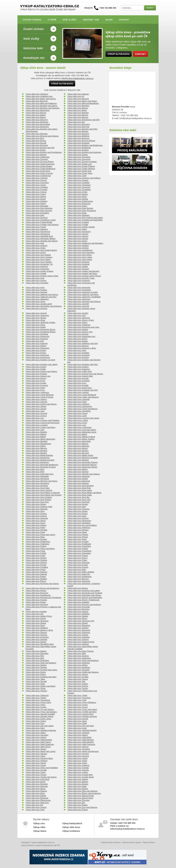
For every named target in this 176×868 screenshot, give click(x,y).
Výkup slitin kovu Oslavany (37, 518)
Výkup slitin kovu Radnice (36, 572)
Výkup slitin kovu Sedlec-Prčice (39, 616)
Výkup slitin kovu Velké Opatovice (40, 744)
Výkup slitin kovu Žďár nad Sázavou (82, 791)
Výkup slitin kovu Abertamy (37, 94)
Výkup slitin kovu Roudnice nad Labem (84, 591)
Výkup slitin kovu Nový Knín (37, 502)
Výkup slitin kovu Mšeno (77, 469)
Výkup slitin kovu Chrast (36, 185)
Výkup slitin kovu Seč (35, 614)
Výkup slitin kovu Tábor (35, 679)
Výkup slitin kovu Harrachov (79, 232)
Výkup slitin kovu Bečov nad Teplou (82, 101)
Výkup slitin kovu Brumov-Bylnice (81, 141)
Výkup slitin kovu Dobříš (36, 204)
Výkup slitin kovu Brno (35, 138)
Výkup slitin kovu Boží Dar (78, 127)
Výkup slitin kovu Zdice (35, 793)
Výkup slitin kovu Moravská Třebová (82, 462)
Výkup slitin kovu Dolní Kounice (39, 211)
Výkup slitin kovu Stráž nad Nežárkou (83, 660)
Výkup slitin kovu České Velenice (81, 169)
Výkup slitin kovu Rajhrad (36, 574)
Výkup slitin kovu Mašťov (36, 434)
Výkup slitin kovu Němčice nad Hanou (41, 481)
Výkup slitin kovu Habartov (37, 229)
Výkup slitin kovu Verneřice (79, 749)
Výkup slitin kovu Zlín (76, 803)
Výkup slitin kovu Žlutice (77, 805)
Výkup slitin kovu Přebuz (78, 556)
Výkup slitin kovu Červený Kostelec (82, 162)
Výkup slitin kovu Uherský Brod (80, 714)
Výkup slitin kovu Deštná (78, 199)
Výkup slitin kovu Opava (77, 511)
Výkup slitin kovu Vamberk (78, 733)
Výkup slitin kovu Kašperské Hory (81, 336)
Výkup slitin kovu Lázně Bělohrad (40, 395)
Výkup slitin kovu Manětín (36, 432)
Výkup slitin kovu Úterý (35, 728)
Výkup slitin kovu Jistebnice (79, 325)
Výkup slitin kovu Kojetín (36, 350)
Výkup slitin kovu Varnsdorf (37, 735)
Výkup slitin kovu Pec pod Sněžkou (82, 525)
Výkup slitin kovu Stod (35, 658)
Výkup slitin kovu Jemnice (36, 308)
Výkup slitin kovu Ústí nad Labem (40, 726)
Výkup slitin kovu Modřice (78, 460)
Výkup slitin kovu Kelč (35, 341)
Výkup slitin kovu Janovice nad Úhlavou (84, 301)
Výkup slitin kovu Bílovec (36, 113)
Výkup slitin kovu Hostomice (37, 269)
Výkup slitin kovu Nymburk (78, 502)
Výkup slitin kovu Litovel (77, 413)
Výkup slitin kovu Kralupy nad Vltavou (41, 371)
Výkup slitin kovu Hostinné (78, 264)
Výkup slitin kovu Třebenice (37, 695)
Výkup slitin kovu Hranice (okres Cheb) (42, 276)
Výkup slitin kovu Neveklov (37, 486)
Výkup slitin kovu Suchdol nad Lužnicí (41, 670)
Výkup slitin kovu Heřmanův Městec (41, 239)
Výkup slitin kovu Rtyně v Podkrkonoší (83, 600)
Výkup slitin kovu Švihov (36, 674)
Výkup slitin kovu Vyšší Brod (37, 779)
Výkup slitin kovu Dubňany (78, 215)
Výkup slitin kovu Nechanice (37, 479)
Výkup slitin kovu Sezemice (37, 621)
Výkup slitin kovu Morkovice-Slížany (82, 467)
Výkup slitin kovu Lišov (35, 411)
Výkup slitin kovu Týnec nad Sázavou (41, 712)
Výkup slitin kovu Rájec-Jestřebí (81, 572)
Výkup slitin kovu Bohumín (37, 120)
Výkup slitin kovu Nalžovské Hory (39, 474)
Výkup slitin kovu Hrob (35, 278)
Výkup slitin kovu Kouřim (36, 367)
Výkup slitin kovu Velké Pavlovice (81, 744)
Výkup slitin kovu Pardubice (79, 523)
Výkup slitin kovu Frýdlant (78, 222)
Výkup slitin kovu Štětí (77, 653)
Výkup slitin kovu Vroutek (36, 770)
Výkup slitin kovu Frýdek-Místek (39, 222)
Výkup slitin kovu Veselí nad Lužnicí (41, 751)
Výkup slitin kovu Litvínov (36, 416)
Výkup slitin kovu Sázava (78, 612)
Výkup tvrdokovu (71, 831)
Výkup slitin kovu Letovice (36, 402)
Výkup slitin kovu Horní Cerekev (39, 257)
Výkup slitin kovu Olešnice (37, 509)
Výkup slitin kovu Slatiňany (37, 628)
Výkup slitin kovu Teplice (78, 684)
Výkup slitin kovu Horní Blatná (38, 255)
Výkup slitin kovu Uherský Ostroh (39, 716)
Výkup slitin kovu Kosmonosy (38, 357)
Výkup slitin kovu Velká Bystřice (39, 740)
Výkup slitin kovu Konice (36, 353)
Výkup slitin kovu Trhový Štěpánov (82, 702)
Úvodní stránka (32, 20)
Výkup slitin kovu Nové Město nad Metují (84, 493)
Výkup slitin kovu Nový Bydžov (38, 500)
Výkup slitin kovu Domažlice (37, 213)
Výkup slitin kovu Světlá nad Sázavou (83, 672)
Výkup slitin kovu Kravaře (78, 378)
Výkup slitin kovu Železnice (37, 798)
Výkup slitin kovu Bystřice (78, 150)
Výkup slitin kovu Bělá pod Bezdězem (83, 103)
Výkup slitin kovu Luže (35, 430)
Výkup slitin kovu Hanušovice (38, 232)
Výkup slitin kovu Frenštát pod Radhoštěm (85, 220)
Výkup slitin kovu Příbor (77, 560)
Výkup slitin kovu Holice (36, 248)
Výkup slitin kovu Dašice (36, 197)
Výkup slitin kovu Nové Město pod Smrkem (44, 495)
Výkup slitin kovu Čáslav (78, 155)
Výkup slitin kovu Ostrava (78, 518)
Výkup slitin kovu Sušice (36, 672)
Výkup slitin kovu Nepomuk (79, 481)
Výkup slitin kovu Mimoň (77, 448)
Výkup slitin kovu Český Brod (38, 171)
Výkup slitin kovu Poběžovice (38, 542)
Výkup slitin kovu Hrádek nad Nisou (82, 274)
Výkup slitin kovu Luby (77, 425)
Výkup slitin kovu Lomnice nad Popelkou (43, 420)
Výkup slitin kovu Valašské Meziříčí (82, 730)
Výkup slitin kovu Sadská (36, 612)
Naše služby (70, 20)
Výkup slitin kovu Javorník (78, 306)
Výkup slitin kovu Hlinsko (78, 239)
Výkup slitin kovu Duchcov (37, 218)
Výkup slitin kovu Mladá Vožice (80, 455)
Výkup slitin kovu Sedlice (78, 616)
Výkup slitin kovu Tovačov (36, 691)
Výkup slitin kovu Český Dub (79, 171)
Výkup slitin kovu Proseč (78, 565)
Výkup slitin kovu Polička (78, 549)
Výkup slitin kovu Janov (35, 301)
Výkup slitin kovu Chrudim (37, 190)
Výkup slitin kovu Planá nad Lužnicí (40, 535)
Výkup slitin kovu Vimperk (78, 754)
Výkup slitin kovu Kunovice (37, 385)
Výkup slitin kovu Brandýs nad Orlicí (82, 129)
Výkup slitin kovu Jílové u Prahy (81, 320)
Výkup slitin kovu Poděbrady (79, 544)
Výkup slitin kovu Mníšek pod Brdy (40, 460)
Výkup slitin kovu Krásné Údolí (80, 376)
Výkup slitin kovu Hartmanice (38, 234)
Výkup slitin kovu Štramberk (37, 660)
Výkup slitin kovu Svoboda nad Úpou (41, 677)
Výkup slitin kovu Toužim (78, 688)
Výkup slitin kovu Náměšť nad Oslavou (84, 474)
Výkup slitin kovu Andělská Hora (39, 96)
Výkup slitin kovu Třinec (35, 705)
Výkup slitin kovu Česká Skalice (39, 166)
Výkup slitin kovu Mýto (35, 472)
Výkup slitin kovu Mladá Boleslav (39, 455)
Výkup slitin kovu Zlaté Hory (37, 803)
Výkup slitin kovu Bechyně (37, 101)
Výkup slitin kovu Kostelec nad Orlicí (83, 364)
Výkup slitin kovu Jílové (35, 320)
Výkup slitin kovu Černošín (37, 159)
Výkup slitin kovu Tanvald (36, 681)
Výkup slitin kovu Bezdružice (38, 110)
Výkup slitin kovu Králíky (36, 369)
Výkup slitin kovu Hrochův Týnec (81, 278)
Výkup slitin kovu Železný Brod (80, 798)
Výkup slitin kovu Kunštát (78, 385)
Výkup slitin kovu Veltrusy (78, 747)
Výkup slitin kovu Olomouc (78, 509)
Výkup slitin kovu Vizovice (78, 756)
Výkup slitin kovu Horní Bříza (79, 255)
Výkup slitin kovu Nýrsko (78, 504)
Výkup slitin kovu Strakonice (79, 658)
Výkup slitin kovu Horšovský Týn (39, 264)
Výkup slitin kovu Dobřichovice (80, 201)
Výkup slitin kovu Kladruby (37, 343)
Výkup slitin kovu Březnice (37, 134)
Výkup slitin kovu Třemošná (79, 698)
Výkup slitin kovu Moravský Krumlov (41, 467)
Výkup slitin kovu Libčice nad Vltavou (41, 404)
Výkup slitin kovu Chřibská (37, 187)
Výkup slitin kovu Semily (36, 619)
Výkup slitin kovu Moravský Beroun (82, 465)
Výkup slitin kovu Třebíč (77, 695)
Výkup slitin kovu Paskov (36, 525)
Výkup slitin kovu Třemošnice (38, 700)
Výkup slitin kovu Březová (78, 134)
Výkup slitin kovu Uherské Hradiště (40, 714)
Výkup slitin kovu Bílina (77, 110)
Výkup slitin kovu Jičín (77, 315)
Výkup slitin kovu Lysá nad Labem (82, 430)
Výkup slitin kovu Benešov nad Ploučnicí (43, 108)
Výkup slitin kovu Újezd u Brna (38, 719)
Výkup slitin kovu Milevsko (78, 446)
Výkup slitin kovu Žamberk (37, 784)
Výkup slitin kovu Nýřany (36, 504)
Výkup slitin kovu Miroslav (36, 451)
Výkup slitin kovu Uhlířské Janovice (82, 716)
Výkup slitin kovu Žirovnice (78, 800)
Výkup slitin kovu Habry (77, 229)
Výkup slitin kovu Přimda (36, 565)
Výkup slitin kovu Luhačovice (79, 427)
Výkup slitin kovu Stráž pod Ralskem (41, 663)
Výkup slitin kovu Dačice (78, 194)
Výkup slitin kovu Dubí (35, 215)
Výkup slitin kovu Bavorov (78, 99)
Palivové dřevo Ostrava (111, 842)
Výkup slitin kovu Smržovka (37, 637)
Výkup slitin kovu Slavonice (79, 630)
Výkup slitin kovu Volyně (36, 763)
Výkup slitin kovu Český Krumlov (39, 173)
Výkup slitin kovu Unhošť (78, 719)
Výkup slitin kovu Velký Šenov (38, 747)
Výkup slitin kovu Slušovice (79, 632)
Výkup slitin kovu (119, 54)
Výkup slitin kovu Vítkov (36, 756)
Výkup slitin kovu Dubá (77, 213)
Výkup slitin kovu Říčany (36, 581)
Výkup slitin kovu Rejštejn (36, 579)
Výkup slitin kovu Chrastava (79, 185)
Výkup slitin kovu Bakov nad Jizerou (41, 99)
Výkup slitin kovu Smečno (36, 635)
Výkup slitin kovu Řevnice (78, 579)
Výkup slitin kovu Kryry (77, 383)
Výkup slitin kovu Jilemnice (79, 318)
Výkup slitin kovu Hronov (36, 281)
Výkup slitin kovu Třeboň (36, 698)
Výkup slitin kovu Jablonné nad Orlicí (41, 297)
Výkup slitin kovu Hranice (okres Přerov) (84, 276)
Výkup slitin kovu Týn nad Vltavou (40, 709)
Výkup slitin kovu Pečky (35, 528)
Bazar (109, 20)
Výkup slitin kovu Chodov (78, 180)
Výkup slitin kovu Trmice (77, 705)
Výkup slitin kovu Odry (77, 507)
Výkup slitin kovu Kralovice (79, 369)
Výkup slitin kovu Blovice (78, 115)
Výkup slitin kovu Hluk (35, 243)
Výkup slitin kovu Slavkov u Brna (39, 630)
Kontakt (124, 20)
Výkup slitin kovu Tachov (78, 679)
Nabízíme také (91, 20)
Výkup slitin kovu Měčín (77, 434)
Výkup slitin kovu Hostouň (78, 269)
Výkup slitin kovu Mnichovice (38, 458)
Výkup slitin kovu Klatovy (36, 346)
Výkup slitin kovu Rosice (78, 588)
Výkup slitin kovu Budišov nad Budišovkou (85, 145)
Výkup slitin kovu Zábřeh (78, 779)
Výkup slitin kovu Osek (77, 516)
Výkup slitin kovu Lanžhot (78, 392)
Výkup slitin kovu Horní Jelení (80, 257)
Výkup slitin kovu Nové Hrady (80, 490)
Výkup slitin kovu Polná (35, 551)
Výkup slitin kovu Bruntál (36, 143)
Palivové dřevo (149, 842)
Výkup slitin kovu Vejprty (78, 735)
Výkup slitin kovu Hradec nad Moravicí (83, 271)
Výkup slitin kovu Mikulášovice (38, 444)
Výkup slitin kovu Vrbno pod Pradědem (42, 768)
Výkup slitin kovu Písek (35, 532)
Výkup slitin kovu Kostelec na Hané (40, 360)
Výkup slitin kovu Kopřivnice (37, 355)
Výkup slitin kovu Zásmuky (37, 786)
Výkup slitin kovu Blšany (36, 117)
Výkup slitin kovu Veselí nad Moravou (83, 751)
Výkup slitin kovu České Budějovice (41, 169)
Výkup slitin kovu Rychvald (79, 607)
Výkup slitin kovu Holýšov (78, 248)
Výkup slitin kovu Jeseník (36, 313)
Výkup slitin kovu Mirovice (78, 453)
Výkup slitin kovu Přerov (77, 558)
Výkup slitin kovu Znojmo (36, 807)
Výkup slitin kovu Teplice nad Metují (41, 686)
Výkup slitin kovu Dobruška (37, 206)
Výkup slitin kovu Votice (77, 763)
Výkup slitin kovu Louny (77, 423)
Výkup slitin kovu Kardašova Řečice (41, 332)
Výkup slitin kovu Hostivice (37, 267)
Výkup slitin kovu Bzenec (36, 155)
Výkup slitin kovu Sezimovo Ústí (81, 621)
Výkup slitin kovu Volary (77, 761)
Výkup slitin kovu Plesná (78, 537)
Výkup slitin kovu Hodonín (37, 246)
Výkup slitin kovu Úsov (35, 723)
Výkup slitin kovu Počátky (78, 542)
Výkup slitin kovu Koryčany (79, 355)
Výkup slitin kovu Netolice (78, 483)
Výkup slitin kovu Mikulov (78, 444)
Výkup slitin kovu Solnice (36, 642)
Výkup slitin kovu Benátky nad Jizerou (41, 106)
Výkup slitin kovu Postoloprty (79, 551)
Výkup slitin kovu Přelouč (36, 558)
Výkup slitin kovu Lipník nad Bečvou (82, 409)
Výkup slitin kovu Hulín (35, 288)
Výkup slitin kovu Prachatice (79, 553)
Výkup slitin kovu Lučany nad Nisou (41, 427)
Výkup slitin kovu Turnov (78, 707)
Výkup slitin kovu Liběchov (78, 404)
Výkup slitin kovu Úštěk (77, 723)
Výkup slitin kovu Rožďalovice (38, 595)
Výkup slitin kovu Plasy (35, 537)
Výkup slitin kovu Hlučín (77, 241)
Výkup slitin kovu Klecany (78, 346)
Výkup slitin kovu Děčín (77, 197)
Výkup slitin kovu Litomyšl (36, 413)
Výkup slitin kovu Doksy (77, 206)
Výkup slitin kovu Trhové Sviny (38, 702)
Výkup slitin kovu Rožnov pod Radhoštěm (85, 598)
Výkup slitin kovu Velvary (36, 749)
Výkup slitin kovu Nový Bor (79, 497)
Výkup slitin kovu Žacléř (36, 782)
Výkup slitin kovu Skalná (36, 623)
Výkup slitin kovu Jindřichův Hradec (40, 322)
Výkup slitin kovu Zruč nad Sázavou (82, 807)
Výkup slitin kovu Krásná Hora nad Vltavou (85, 374)
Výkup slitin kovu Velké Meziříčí (81, 742)
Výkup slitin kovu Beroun (78, 108)
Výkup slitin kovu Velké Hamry (38, 742)
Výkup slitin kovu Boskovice (37, 127)
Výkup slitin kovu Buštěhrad (79, 148)
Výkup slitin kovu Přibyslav (78, 563)
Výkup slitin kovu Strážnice (79, 663)
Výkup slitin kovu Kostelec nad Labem (42, 364)
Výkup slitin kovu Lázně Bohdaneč (82, 395)
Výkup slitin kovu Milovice (36, 448)
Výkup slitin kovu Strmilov (36, 667)
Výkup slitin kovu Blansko (78, 113)
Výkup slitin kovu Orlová (77, 514)
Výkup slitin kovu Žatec (77, 786)
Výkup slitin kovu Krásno (36, 378)
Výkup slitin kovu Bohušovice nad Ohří (83, 120)
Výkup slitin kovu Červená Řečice (40, 162)
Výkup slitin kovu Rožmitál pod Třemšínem (43, 598)
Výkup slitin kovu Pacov (36, 523)
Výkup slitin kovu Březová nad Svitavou (42, 136)
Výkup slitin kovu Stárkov (36, 651)
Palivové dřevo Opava (132, 842)
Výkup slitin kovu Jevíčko (78, 313)
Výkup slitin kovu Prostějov (37, 567)
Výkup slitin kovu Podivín (36, 546)
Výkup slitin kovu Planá (77, 532)
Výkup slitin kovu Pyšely (36, 570)
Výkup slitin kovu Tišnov (36, 688)
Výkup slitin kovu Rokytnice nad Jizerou (42, 584)
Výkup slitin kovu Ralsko (36, 577)
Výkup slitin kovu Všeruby (78, 770)
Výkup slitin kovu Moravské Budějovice (42, 465)
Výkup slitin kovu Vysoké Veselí (81, 777)
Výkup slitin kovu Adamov (78, 94)
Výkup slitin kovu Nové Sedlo (80, 495)
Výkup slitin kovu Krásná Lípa (38, 376)
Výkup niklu (39, 827)
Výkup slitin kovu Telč (76, 681)
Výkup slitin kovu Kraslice (36, 374)
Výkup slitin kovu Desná (36, 199)
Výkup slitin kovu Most (35, 469)
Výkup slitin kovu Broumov (78, 138)
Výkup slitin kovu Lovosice (37, 425)
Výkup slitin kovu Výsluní (36, 775)
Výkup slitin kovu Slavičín (78, 628)
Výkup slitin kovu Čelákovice (38, 157)
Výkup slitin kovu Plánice (78, 535)
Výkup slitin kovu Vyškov (78, 772)
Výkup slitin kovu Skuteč (78, 623)
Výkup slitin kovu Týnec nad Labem (82, 709)
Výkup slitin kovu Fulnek (36, 227)
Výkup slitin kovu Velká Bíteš (79, 737)
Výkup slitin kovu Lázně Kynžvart (39, 397)
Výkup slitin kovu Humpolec (79, 288)
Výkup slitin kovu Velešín (36, 737)
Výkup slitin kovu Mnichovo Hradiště (82, 458)
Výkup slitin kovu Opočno (36, 514)
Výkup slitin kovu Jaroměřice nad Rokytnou (44, 306)
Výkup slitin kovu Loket (77, 416)
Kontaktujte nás (34, 58)
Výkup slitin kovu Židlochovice (38, 800)
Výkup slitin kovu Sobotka (36, 639)
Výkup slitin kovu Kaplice (78, 329)
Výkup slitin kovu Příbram (36, 563)
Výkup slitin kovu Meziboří (37, 441)
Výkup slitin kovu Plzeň (77, 539)
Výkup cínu (39, 823)
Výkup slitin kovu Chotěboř (79, 183)
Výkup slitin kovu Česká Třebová (81, 166)
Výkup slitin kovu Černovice (79, 159)
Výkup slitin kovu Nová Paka (38, 488)
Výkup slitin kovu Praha (35, 556)
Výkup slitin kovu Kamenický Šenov (40, 329)
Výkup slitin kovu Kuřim (35, 388)
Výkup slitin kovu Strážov (36, 665)
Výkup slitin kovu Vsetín (36, 772)
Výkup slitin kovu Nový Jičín (79, 500)
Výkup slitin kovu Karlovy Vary (80, 332)
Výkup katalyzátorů (72, 823)
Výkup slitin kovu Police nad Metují (40, 549)
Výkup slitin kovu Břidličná (78, 136)
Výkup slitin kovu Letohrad (78, 399)
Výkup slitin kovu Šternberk (37, 653)
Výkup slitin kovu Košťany (78, 357)
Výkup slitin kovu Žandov (78, 784)
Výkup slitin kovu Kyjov (35, 390)
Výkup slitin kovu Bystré (36, 150)
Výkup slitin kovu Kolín (77, 350)
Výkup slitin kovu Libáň (77, 402)
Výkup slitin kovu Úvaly (77, 728)
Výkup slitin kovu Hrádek (36, 274)
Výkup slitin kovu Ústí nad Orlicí (81, 726)
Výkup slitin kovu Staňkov (78, 644)
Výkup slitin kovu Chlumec (37, 178)
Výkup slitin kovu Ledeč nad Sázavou (83, 397)
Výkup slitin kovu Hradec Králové (39, 271)
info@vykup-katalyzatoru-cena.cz (77, 78)
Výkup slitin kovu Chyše (77, 192)
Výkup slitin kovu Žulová (77, 810)
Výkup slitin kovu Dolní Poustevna (82, 211)
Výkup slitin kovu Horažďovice (80, 250)
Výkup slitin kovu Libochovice (80, 406)
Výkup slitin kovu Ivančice (36, 292)
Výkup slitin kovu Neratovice (37, 483)
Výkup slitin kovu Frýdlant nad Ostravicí (42, 225)
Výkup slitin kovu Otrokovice (79, 521)
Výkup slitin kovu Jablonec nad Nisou (83, 295)
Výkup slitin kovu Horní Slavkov (39, 262)
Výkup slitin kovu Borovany (79, 124)
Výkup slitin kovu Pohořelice (79, 546)
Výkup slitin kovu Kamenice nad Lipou (83, 327)
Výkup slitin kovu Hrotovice (79, 281)
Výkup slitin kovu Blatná (36, 115)
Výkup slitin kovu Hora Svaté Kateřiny (41, 250)
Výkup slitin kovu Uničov (36, 721)
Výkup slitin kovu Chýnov (36, 192)
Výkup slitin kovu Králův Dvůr (80, 371)
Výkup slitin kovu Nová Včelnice (39, 490)
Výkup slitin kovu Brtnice (36, 141)
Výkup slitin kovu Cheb (77, 176)
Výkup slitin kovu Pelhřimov (79, 528)
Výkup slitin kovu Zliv (34, 805)
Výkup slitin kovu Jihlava (36, 318)
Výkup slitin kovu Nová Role (79, 488)
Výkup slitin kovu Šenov (77, 619)
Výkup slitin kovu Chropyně (79, 187)
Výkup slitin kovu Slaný (35, 626)
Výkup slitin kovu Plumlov (36, 539)
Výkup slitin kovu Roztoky (36, 600)
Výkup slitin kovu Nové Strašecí (39, 497)
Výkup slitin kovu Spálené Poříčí (81, 642)
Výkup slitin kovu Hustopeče (79, 290)
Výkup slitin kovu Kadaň (36, 327)
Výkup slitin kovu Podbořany (37, 544)
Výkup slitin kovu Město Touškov (81, 439)
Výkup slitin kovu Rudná (36, 602)
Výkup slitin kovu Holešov (78, 246)
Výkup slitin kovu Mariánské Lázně (82, 432)
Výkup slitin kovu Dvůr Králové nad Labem (85, 218)
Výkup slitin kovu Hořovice (78, 262)
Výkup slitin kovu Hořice (36, 253)
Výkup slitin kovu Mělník (36, 437)
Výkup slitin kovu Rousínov (37, 593)
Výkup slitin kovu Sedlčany (79, 614)
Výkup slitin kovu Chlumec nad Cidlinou (84, 178)
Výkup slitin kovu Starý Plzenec (81, 651)
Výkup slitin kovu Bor (76, 122)
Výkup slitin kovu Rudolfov (78, 602)
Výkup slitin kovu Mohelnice (37, 462)
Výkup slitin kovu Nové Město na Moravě (43, 493)
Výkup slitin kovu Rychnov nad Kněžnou (84, 605)
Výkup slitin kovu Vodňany (37, 761)
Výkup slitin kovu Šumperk (78, 670)
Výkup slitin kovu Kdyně (77, 339)
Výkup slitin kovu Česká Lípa (79, 164)
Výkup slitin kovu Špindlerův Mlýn (40, 644)
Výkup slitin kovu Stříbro (77, 665)
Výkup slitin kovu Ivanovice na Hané (82, 292)
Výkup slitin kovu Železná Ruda (81, 796)
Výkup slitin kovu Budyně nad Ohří (40, 148)
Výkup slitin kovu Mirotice (36, 453)
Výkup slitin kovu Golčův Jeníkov (81, 227)
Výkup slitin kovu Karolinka (37, 334)
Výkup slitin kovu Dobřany (37, 201)
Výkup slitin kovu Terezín (78, 686)
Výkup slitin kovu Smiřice (78, 635)
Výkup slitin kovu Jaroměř (78, 304)
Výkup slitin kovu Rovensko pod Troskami (85, 593)
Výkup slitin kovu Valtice (36, 733)
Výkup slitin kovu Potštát (36, 553)
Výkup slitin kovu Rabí (77, 570)
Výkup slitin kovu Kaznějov (37, 339)
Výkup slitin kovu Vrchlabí (78, 768)
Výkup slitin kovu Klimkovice (37, 348)
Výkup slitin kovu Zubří (35, 810)
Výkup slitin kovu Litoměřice (79, 411)
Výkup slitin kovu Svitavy (78, 674)
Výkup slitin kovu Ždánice (36, 791)
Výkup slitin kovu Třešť (77, 700)
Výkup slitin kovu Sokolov (78, 639)
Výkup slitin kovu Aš (76, 96)
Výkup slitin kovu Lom (35, 418)
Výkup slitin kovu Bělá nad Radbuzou (41, 103)
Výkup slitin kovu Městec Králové (81, 437)
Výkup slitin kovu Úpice (77, 721)
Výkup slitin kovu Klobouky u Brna (82, 348)
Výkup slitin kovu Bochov (78, 117)
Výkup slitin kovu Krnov (35, 381)
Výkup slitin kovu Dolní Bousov (80, 208)
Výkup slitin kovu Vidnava (36, 754)
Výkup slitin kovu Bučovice (37, 145)
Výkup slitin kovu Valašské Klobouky (41, 730)
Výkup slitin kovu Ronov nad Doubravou (42, 588)
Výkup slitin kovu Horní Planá (80, 260)
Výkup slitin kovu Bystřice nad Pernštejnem (44, 152)
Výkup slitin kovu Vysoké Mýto (80, 775)
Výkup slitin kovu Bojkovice (37, 122)
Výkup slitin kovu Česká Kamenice (40, 164)
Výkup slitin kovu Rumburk (37, 605)
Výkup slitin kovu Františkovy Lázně (41, 220)
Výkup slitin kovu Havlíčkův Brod (39, 236)
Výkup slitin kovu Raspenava (79, 577)
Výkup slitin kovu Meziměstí (79, 441)
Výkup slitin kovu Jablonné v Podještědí (84, 297)
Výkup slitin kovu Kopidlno (78, 353)
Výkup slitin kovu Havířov (78, 234)
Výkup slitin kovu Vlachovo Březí (39, 758)
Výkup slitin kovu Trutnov (36, 707)
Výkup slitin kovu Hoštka (78, 267)
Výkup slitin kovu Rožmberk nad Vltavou (84, 595)
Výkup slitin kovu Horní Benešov (81, 253)
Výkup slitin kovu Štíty (35, 656)
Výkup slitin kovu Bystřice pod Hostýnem (84, 152)
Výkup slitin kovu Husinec (36, 290)
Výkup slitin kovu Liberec (36, 406)
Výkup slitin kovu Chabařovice (38, 176)
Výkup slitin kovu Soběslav (79, 637)
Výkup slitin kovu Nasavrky (79, 476)
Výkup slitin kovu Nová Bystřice (81, 486)
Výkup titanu (40, 831)
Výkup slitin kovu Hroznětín (37, 283)
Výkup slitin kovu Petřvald (36, 530)
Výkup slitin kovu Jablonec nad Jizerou (42, 295)
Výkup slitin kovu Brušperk (78, 143)
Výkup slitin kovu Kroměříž (78, 381)
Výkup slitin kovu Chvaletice (79, 190)
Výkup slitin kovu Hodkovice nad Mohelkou (85, 243)
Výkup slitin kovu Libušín (36, 409)
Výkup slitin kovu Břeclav (78, 131)
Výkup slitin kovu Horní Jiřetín (38, 260)
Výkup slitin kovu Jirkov (35, 325)
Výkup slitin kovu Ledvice (36, 399)
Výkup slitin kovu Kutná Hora (79, 388)
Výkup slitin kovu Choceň (36, 180)
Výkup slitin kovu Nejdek (78, 479)
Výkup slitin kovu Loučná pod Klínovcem (43, 423)
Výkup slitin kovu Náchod (78, 472)
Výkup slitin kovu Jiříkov (77, 322)
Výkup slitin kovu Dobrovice (79, 204)
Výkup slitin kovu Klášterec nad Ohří (83, 343)
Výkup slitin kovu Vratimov (78, 765)
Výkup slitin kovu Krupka (36, 383)
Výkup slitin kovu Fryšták (78, 225)
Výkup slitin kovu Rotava (36, 591)
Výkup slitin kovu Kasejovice (37, 336)
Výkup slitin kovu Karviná (78, 334)
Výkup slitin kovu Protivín (78, 567)
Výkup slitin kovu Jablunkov (37, 299)
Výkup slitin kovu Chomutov (37, 183)
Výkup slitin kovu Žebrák (36, 796)
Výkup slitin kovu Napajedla (37, 476)
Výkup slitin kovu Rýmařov (78, 609)
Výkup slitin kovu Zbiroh (36, 789)
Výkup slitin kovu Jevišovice (37, 315)
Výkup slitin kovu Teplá (35, 684)
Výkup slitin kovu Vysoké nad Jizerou (41, 777)
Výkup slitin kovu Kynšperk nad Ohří (83, 390)
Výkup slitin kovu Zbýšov (78, 789)
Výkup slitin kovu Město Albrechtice (40, 439)
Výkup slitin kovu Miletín (36, 446)
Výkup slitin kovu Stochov (78, 656)
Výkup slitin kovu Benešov (78, 106)
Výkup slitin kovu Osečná (36, 516)
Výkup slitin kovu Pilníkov (78, 530)
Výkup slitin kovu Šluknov (36, 632)
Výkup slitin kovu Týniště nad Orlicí (82, 712)
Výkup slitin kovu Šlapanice (79, 626)
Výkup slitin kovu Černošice (79, 157)
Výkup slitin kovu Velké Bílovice (81, 740)
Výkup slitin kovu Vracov (36, 765)
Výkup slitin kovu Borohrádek (38, 124)
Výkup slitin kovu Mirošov (78, 451)
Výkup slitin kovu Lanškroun (37, 392)
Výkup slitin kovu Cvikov (36, 194)
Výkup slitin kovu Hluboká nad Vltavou (42, 241)
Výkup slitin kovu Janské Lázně (39, 304)
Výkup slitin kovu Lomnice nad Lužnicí (83, 418)
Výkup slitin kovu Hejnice (78, 236)
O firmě (52, 20)
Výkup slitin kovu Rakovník (79, 574)
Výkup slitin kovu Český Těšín (80, 173)
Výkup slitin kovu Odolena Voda (39, 507)
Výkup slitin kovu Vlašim (77, 758)
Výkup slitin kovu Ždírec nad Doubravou (84, 793)
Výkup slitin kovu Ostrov (36, 521)
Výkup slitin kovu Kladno (78, 341)
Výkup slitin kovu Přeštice (36, 560)
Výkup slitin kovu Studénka (79, 667)
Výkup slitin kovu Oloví (35, 511)
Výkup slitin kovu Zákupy (78, 782)
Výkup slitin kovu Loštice (78, 420)
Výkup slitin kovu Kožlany (78, 367)
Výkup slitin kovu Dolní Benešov (39, 208)
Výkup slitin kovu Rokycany (79, 581)
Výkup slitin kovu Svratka (78, 677)
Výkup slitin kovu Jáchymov (79, 299)
